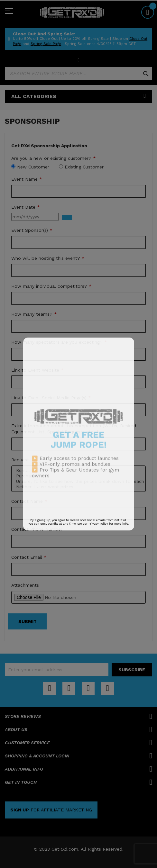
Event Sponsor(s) (32, 230)
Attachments (25, 585)
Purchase (78, 476)
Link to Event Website (37, 370)
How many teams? (34, 314)
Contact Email (29, 557)
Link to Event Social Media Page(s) (51, 398)
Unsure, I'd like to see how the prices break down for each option (78, 481)
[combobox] (78, 74)
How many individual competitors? (51, 286)
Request (20, 460)
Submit (28, 621)
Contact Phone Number (37, 529)
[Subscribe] (132, 670)
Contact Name (29, 501)
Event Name (27, 179)
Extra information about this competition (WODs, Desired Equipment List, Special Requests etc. (74, 429)
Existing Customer (84, 167)
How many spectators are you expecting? (59, 342)
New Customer (33, 167)
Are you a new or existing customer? (54, 158)
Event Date (26, 207)
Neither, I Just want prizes (78, 487)
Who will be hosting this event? (48, 258)
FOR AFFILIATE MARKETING (51, 810)
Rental (78, 470)
